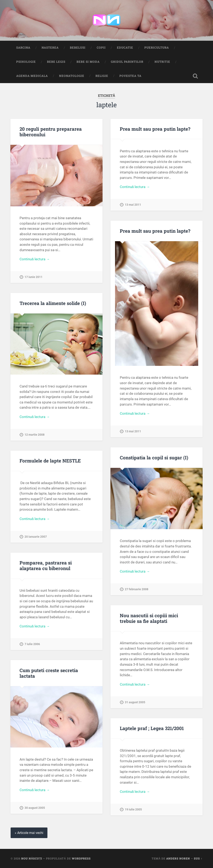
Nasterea (50, 48)
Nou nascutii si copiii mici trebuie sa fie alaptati (149, 618)
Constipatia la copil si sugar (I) (154, 457)
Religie (102, 76)
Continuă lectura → (35, 259)
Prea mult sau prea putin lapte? (155, 129)
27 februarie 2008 (137, 589)
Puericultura (157, 48)
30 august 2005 (35, 808)
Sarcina (23, 48)
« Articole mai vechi (29, 833)
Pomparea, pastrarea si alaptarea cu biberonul (46, 565)
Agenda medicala (32, 76)
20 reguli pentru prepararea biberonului (51, 132)
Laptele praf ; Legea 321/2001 (152, 728)
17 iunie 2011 (33, 277)
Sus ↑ (198, 858)
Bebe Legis (56, 62)
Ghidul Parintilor (127, 62)
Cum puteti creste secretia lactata (49, 673)
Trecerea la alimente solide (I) (53, 303)
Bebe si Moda (88, 62)
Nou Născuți (32, 858)
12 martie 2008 (35, 435)
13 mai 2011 (133, 205)
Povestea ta (130, 76)
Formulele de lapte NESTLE (50, 461)
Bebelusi (78, 48)
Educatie (125, 48)
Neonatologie (72, 76)
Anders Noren (178, 858)
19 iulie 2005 (133, 810)
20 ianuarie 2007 (36, 537)
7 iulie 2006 (32, 644)
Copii (101, 48)
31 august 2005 (135, 702)
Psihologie (26, 62)
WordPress (81, 858)
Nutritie (162, 62)
